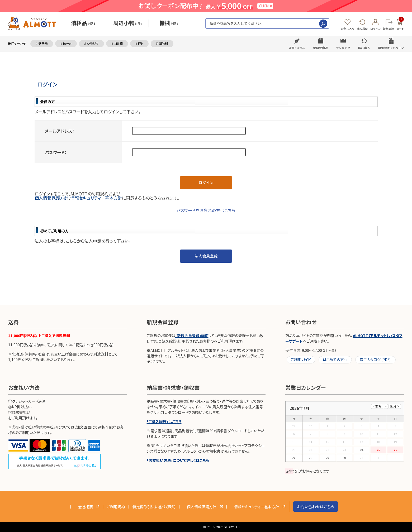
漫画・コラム (297, 48)
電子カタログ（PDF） (375, 360)
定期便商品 (321, 48)
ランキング (343, 48)
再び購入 (364, 48)
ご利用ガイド (301, 360)
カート (400, 24)
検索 (323, 24)
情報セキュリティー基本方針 (96, 198)
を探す (83, 24)
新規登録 (388, 29)
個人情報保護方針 (51, 198)
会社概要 (86, 507)
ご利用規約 (116, 507)
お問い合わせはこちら (316, 507)
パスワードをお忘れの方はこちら (206, 210)
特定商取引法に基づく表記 (154, 507)
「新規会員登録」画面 (192, 336)
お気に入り (348, 29)
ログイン (375, 29)
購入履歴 (362, 29)
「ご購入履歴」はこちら (164, 421)
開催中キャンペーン (391, 48)
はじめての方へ (335, 360)
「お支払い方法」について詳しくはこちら (178, 460)
